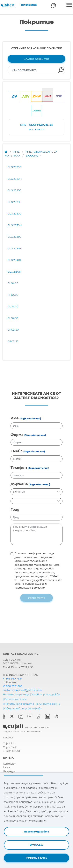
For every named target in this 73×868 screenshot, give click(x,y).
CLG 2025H (15, 202)
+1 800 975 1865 (12, 686)
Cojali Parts (10, 747)
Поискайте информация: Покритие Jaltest (36, 534)
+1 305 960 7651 (12, 679)
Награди (9, 771)
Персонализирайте (36, 832)
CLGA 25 (13, 295)
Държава (19, 484)
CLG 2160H (14, 272)
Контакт (10, 764)
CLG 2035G (14, 237)
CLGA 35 (13, 318)
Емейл (17, 451)
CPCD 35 (13, 341)
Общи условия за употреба (23, 708)
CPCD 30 (13, 330)
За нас (7, 767)
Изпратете (36, 598)
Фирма (17, 435)
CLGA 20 (13, 283)
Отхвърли (37, 845)
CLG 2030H (15, 225)
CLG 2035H (15, 248)
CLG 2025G (14, 190)
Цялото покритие (36, 59)
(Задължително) (30, 418)
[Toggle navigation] (69, 6)
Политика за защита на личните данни (32, 704)
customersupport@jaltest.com (22, 690)
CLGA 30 (13, 306)
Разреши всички (36, 858)
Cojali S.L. (9, 743)
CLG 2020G (15, 167)
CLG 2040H (15, 260)
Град (15, 510)
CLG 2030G (15, 213)
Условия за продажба (46, 694)
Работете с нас (15, 699)
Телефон (19, 468)
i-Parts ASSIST (12, 751)
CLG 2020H (15, 179)
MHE (17, 152)
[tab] (14, 95)
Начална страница (16, 694)
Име (15, 418)
